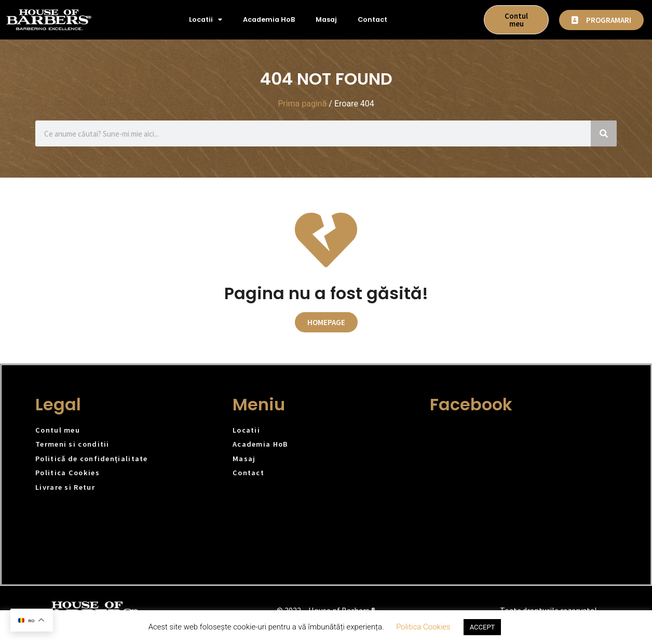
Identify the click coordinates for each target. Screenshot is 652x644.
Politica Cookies (67, 473)
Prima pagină (302, 104)
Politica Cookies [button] (423, 627)
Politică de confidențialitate (92, 459)
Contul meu (58, 430)
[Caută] (604, 133)
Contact (372, 19)
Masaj (326, 19)
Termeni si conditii (72, 444)
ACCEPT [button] (483, 627)
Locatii (206, 20)
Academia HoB (269, 19)
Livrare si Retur (65, 487)
